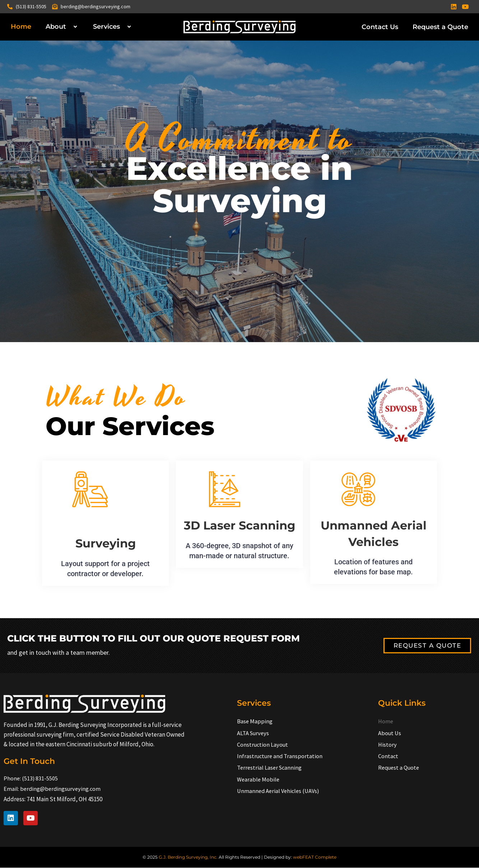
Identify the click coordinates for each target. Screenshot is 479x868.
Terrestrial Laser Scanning (270, 769)
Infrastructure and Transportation (281, 757)
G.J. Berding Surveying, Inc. (188, 857)
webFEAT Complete (315, 857)
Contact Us (380, 27)
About (62, 27)
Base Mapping (255, 721)
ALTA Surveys (254, 733)
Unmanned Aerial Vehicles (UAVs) (280, 792)
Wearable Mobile (259, 780)
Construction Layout (263, 745)
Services (113, 27)
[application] (69, 27)
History (388, 745)
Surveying (105, 543)
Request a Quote (440, 27)
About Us (390, 733)
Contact (388, 757)
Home (21, 27)
